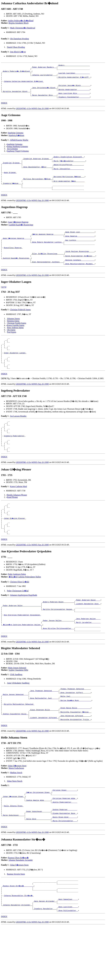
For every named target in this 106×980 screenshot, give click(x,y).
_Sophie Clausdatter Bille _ (15, 756)
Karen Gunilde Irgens (16, 338)
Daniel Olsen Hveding (16, 47)
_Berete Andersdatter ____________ (74, 92)
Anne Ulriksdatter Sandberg (18, 721)
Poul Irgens (12, 345)
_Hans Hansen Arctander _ (45, 954)
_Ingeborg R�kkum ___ (12, 191)
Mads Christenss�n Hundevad (22, 28)
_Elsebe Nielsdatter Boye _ (64, 861)
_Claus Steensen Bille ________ (44, 752)
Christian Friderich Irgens (20, 323)
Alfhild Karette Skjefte (19, 144)
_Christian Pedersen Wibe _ (64, 843)
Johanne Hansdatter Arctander (21, 909)
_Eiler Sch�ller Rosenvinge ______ (48, 266)
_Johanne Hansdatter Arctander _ (17, 958)
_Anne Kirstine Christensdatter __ (58, 666)
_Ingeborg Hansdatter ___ (45, 963)
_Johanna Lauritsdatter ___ (44, 77)
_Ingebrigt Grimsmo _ (12, 168)
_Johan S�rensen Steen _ (14, 841)
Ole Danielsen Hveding (19, 39)
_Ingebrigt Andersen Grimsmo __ (37, 164)
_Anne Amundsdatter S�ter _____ (38, 173)
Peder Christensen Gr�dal (18, 623)
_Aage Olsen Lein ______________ (79, 241)
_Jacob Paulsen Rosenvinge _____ (79, 263)
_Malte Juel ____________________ (75, 736)
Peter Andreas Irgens (15, 341)
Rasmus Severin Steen (16, 923)
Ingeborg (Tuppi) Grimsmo (18, 155)
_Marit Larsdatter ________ (88, 659)
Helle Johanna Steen (14, 852)
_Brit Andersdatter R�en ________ (69, 189)
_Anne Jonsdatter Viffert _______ (75, 731)
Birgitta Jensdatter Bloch (19, 23)
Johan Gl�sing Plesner (15, 547)
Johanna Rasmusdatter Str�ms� (19, 947)
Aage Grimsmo (10, 180)
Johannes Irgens (13, 332)
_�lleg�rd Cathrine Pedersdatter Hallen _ (22, 661)
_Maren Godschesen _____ (13, 863)
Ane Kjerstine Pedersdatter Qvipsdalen (22, 650)
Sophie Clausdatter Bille (18, 708)
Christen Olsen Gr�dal (19, 614)
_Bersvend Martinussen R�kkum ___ (69, 184)
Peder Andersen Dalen (17, 606)
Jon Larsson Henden (18, 435)
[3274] (4, 300)
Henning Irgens (13, 334)
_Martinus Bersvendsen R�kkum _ (38, 186)
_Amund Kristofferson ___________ (68, 171)
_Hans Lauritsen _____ (68, 961)
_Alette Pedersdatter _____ (64, 847)
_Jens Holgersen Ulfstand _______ (75, 758)
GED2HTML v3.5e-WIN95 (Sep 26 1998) (32, 113)
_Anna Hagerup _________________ (79, 245)
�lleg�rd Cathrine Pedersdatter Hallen (25, 609)
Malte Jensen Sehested (17, 706)
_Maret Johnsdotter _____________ (68, 175)
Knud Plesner (12, 523)
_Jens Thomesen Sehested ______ (44, 729)
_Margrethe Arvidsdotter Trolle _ (75, 763)
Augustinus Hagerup (13, 259)
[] (4, 398)
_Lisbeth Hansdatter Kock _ (88, 637)
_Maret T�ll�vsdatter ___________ (69, 166)
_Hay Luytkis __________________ (79, 250)
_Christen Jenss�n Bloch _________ (74, 88)
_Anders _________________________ (74, 66)
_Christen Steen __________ (64, 834)
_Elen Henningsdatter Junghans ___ (47, 275)
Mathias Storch (16, 816)
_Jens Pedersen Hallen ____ (88, 654)
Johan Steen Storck (15, 824)
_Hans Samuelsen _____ (68, 952)
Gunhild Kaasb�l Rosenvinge (21, 233)
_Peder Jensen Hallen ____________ (58, 657)
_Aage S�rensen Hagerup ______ (17, 248)
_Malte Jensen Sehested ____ (15, 734)
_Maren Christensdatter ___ (64, 870)
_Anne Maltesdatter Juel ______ (44, 738)
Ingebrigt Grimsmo (16, 137)
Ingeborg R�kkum (16, 140)
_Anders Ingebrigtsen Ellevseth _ (68, 162)
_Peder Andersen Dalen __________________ (21, 639)
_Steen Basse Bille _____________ (75, 749)
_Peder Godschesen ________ (38, 858)
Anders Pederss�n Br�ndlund (21, 21)
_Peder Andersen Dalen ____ (88, 632)
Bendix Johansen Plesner (17, 521)
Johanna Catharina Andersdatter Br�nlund (24, 83)
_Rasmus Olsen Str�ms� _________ (18, 936)
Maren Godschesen (16, 811)
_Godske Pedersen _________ (64, 856)
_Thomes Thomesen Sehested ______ (75, 727)
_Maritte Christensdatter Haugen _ (58, 643)
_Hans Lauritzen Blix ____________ (74, 97)
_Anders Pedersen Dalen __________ (58, 634)
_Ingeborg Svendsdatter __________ (74, 101)
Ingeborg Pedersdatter (15, 459)
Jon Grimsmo (12, 153)
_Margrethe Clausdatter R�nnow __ (76, 754)
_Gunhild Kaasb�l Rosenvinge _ (17, 270)
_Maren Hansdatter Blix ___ (44, 99)
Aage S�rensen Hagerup (18, 231)
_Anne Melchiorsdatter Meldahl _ (79, 277)
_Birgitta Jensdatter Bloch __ (16, 95)
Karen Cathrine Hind (18, 512)
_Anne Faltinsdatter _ (68, 965)
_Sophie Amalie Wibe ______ (38, 845)
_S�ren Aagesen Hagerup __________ (48, 243)
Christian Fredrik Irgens (17, 336)
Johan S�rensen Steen (17, 809)
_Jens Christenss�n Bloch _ (44, 90)
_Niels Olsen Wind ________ (64, 865)
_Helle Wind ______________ (38, 867)
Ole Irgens (11, 343)
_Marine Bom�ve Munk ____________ (76, 740)
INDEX (4, 107)
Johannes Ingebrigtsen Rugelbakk (23, 627)
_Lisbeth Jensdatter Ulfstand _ (44, 761)
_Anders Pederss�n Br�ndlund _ (17, 72)
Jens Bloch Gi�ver (18, 52)
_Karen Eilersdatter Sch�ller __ (80, 268)
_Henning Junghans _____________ (79, 272)
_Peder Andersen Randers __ (44, 68)
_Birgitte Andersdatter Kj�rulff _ (74, 79)
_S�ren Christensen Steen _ (39, 836)
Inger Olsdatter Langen (15, 369)
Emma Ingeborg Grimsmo (17, 151)
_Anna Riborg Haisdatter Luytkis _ (47, 252)
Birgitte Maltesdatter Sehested (19, 745)
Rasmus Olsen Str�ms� (18, 907)
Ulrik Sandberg (16, 712)
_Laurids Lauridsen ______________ (74, 75)
